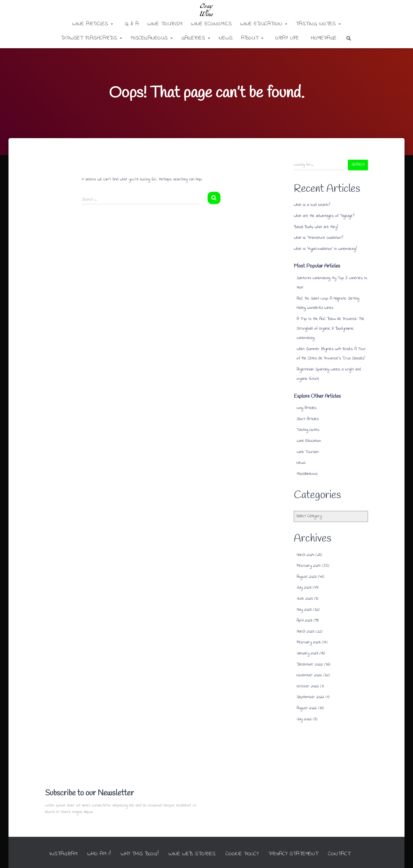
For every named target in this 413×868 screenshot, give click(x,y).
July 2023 (304, 588)
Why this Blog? (146, 843)
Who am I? (105, 843)
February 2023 (308, 642)
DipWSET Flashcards (91, 38)
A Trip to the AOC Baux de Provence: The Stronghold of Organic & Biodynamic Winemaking (330, 328)
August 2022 (307, 708)
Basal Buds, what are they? (316, 227)
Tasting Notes (318, 24)
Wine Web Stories (199, 843)
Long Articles (306, 408)
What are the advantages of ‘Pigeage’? (324, 216)
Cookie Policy (250, 843)
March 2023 (305, 632)
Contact (348, 843)
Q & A (131, 24)
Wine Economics (211, 24)
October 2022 (308, 686)
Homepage (322, 38)
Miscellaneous (152, 38)
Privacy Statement (302, 843)
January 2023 (307, 653)
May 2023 (304, 610)
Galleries (196, 38)
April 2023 (304, 621)
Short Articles (308, 419)
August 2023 (306, 577)
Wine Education (264, 24)
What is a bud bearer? (312, 205)
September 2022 (310, 697)
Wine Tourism (165, 24)
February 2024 (308, 566)
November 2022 (309, 675)
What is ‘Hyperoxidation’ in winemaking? (325, 249)
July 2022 (304, 719)
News (226, 38)
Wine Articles (93, 24)
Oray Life (286, 38)
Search (358, 165)
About (252, 38)
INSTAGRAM (68, 843)
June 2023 (305, 599)
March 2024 (305, 555)
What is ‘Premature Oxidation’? (318, 238)
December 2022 (310, 664)
